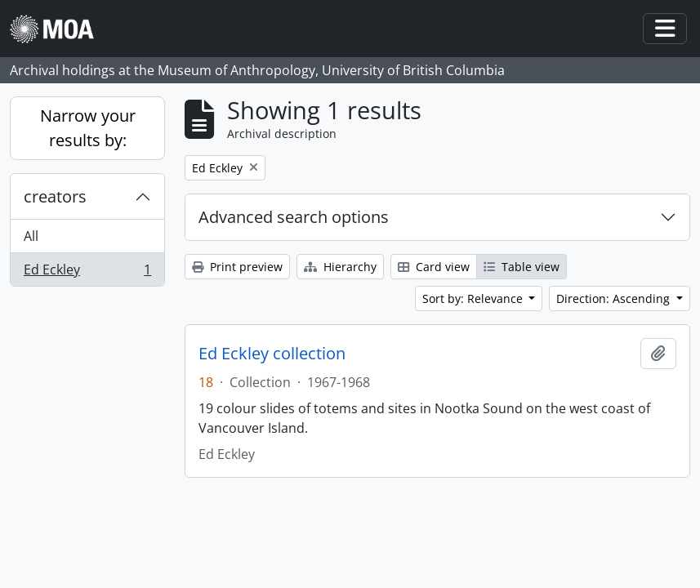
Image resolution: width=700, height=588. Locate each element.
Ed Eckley (87, 273)
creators (55, 196)
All (31, 236)
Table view (522, 267)
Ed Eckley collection (272, 354)
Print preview (237, 267)
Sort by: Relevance (474, 298)
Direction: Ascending (615, 298)
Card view (434, 267)
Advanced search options (294, 217)
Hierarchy (340, 267)
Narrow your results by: (88, 128)
